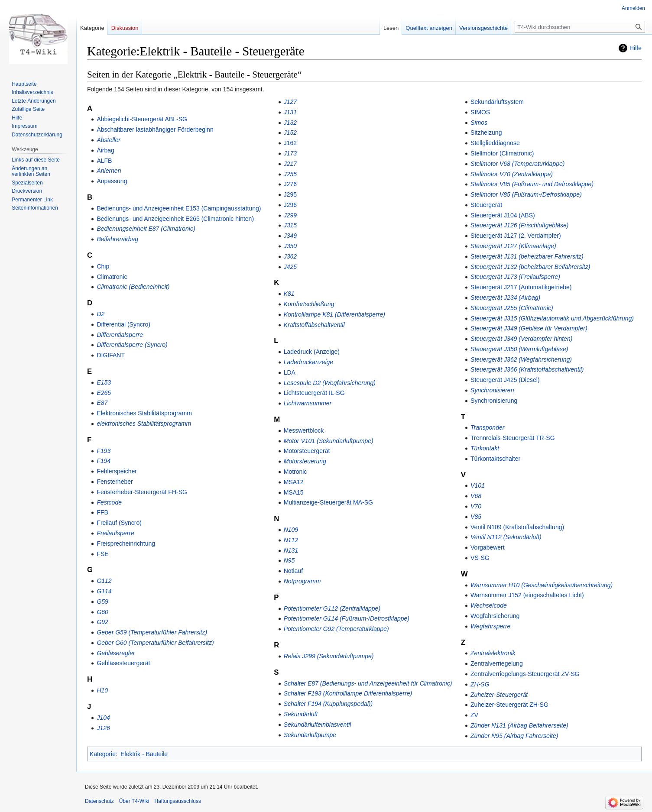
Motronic (295, 472)
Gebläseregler (116, 653)
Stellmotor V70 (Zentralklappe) (512, 174)
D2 (101, 314)
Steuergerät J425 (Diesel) (505, 380)
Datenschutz (99, 801)
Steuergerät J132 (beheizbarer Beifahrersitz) (530, 267)
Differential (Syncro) (123, 324)
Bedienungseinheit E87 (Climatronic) (146, 229)
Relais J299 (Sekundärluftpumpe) (329, 656)
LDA (290, 372)
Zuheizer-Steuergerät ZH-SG (509, 705)
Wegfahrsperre (490, 626)
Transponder (487, 427)
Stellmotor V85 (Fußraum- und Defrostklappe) (532, 184)
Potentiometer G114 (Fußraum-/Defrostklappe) (347, 618)
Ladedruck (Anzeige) (312, 352)
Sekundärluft (301, 714)
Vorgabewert (488, 547)
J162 (290, 143)
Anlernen (109, 171)
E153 (104, 382)
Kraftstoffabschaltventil (314, 325)
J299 (290, 215)
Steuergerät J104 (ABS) (503, 215)
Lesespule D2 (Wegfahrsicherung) (330, 383)
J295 (290, 194)
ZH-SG (480, 684)
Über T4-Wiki (134, 801)
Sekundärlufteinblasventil (318, 725)
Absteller (108, 140)
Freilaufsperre (115, 533)
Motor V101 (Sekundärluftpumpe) (329, 441)
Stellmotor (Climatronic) (502, 153)
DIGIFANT (111, 355)
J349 (290, 236)
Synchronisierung (494, 401)
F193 (104, 451)
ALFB (104, 161)
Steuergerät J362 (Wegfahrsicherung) (521, 359)
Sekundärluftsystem (497, 102)
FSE (102, 554)
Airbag (105, 150)
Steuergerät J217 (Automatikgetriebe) (521, 287)
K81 (289, 294)
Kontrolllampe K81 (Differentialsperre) (334, 314)
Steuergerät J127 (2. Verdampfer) (516, 236)
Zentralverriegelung (497, 663)
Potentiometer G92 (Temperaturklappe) (336, 629)
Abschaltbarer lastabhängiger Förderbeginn (155, 129)
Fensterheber (115, 482)
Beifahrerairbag (117, 239)
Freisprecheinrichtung (126, 543)
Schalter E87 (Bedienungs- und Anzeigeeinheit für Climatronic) (368, 683)
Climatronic (112, 277)
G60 (102, 612)
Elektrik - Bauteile (144, 754)
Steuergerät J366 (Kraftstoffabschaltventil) (527, 369)
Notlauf (293, 571)
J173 (290, 153)
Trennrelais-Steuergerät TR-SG (513, 438)
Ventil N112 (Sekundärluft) (506, 537)
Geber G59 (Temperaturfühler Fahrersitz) (152, 632)
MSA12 (294, 482)
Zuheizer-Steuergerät (499, 695)
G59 (102, 602)
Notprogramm (302, 581)
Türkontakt (485, 448)
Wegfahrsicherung (495, 616)
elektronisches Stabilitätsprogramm (144, 424)
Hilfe (636, 48)
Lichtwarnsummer (308, 403)
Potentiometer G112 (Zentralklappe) (332, 608)
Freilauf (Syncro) (119, 523)
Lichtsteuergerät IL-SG (314, 393)
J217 (290, 164)
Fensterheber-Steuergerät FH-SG (142, 492)
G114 (104, 591)
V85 (476, 517)
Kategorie (103, 754)
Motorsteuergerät (307, 451)
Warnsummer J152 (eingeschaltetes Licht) (527, 595)
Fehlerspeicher (117, 471)
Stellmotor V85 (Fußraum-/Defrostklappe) (526, 194)
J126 (103, 728)
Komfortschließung (309, 304)
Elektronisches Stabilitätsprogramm (144, 413)
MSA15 (294, 492)
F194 (104, 461)
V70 (476, 506)
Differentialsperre (120, 335)
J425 (290, 267)
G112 (104, 581)
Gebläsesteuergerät (123, 663)
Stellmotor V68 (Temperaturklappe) (517, 164)
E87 (102, 403)
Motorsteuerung (305, 461)
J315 (290, 225)
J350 (290, 246)
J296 (290, 205)
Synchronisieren (492, 390)
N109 (291, 530)
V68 (476, 496)
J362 (290, 256)
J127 (290, 102)
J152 (290, 133)
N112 (291, 540)
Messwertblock (304, 430)
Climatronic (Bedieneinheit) (133, 287)
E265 (104, 393)
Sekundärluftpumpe (310, 735)
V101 (478, 485)
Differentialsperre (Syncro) (132, 345)
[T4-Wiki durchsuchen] (580, 27)
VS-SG (480, 558)
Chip (103, 266)
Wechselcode (489, 605)
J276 (290, 184)
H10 (102, 690)
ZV (474, 715)
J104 (103, 718)
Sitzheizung (486, 133)
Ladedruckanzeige (308, 362)
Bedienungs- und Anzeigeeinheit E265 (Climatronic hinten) (175, 219)
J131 (290, 112)
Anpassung (112, 181)
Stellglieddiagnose (495, 143)
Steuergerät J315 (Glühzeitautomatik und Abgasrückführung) (552, 318)
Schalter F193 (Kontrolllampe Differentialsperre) (348, 693)
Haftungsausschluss (178, 801)
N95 (289, 560)
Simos (479, 123)
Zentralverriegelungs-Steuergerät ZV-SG (525, 674)
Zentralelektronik (493, 653)
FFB (102, 512)
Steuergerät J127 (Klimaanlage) (513, 246)
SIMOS (480, 112)
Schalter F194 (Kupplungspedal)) (328, 704)
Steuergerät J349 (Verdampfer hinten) (521, 339)
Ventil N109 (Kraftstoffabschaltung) (517, 527)
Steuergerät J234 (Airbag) (505, 298)
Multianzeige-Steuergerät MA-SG (328, 502)
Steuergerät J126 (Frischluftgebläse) (519, 225)
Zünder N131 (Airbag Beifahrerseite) (519, 725)
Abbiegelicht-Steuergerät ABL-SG (142, 119)
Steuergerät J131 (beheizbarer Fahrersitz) (527, 256)
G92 (102, 622)
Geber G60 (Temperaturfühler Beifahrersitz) (155, 643)
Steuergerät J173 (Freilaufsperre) (515, 277)
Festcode (109, 502)
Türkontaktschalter (495, 459)
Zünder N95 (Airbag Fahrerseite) (514, 736)
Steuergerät (486, 205)
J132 (290, 123)
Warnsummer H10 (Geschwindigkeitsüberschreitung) (542, 585)
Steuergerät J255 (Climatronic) (512, 308)
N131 (291, 550)
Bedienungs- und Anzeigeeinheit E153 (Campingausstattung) (179, 208)
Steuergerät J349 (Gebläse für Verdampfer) (529, 328)
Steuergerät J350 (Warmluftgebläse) (519, 349)
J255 (290, 174)
